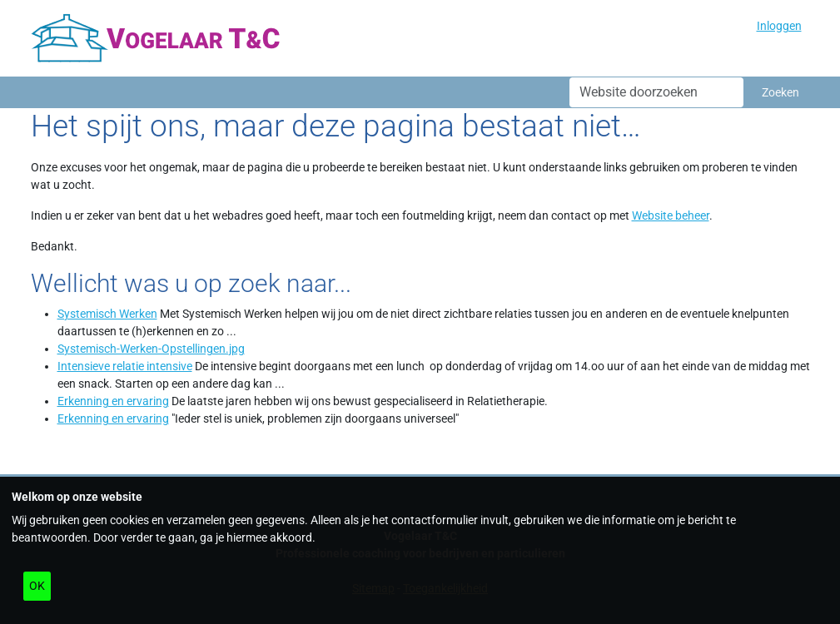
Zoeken (780, 92)
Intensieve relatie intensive (125, 366)
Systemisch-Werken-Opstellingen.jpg (151, 349)
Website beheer (671, 215)
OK (37, 586)
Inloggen (779, 26)
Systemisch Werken (107, 314)
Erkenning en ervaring (113, 401)
